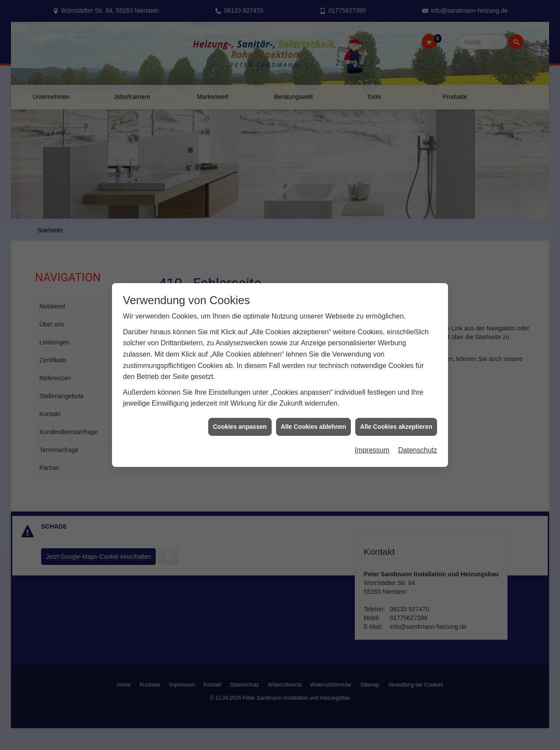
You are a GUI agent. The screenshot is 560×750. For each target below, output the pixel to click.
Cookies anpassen (240, 421)
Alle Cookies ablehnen (313, 421)
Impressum (372, 444)
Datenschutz (418, 444)
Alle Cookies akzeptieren (396, 421)
